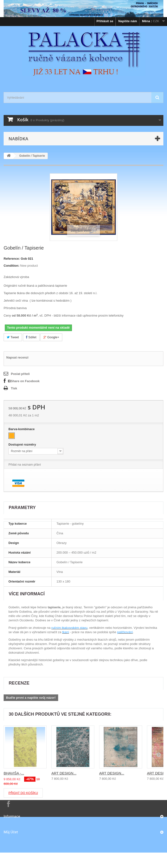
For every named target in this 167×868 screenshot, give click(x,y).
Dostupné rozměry (23, 444)
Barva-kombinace (22, 429)
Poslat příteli (20, 374)
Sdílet (31, 337)
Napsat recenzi (17, 357)
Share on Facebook (24, 381)
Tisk (14, 388)
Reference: (12, 259)
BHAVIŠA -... (14, 773)
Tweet (13, 337)
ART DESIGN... (64, 773)
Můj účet (11, 832)
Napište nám (128, 21)
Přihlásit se (105, 21)
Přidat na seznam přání (25, 465)
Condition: (11, 266)
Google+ (51, 337)
